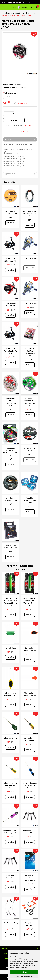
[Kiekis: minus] (5, 114)
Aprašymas (9, 139)
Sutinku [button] (24, 972)
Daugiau (10, 223)
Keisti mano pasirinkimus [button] (24, 976)
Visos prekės (20, 569)
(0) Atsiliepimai (11, 174)
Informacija (7, 949)
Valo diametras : (11, 93)
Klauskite (28, 125)
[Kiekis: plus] (13, 114)
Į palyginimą (20, 81)
